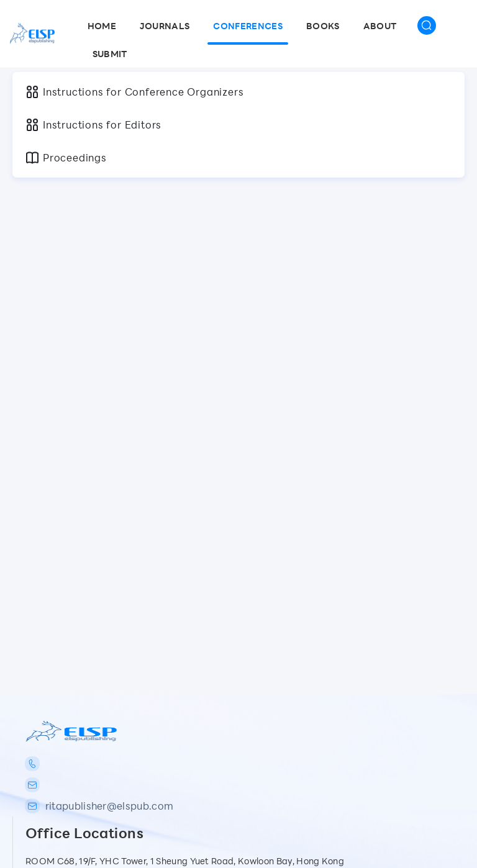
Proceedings (66, 158)
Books (323, 26)
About (380, 26)
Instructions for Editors (93, 125)
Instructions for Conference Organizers (134, 92)
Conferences (248, 26)
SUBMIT (110, 54)
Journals (165, 26)
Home (102, 26)
